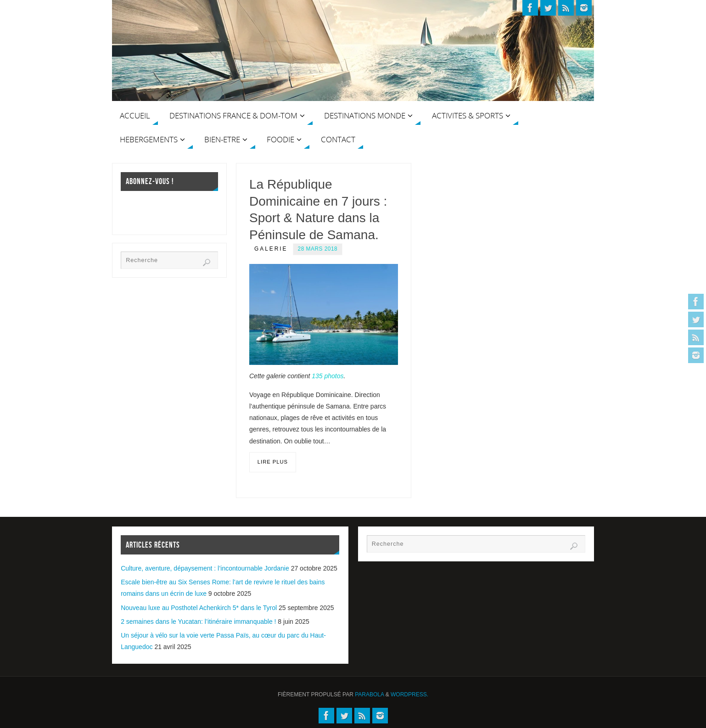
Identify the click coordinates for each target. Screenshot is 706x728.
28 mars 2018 (318, 249)
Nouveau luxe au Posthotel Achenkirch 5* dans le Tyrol (199, 608)
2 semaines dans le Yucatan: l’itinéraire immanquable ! (198, 622)
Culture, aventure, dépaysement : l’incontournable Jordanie (205, 568)
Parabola (369, 694)
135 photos (328, 376)
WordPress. (409, 694)
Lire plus (273, 462)
